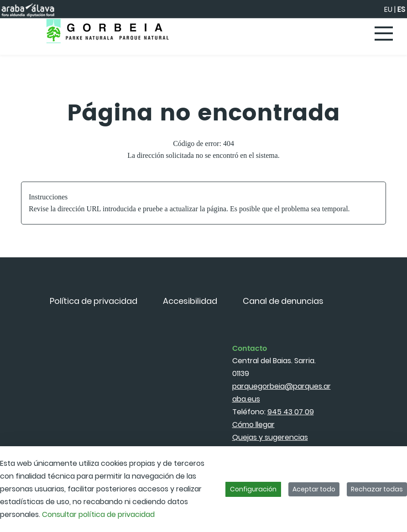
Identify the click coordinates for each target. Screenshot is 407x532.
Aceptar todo (314, 489)
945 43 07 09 (291, 412)
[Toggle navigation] (384, 34)
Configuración (253, 489)
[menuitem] (94, 301)
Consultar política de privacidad (98, 514)
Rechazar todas (377, 489)
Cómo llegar (253, 425)
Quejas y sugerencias (270, 437)
